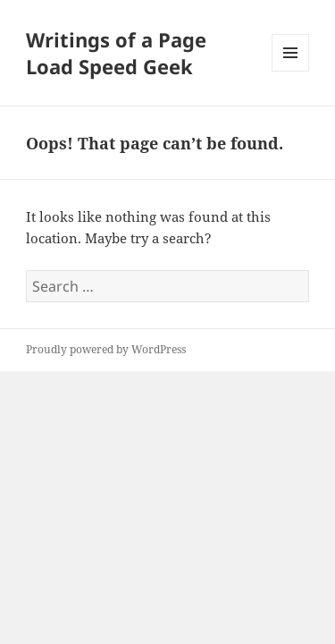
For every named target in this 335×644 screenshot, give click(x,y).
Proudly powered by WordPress (106, 349)
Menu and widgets (291, 71)
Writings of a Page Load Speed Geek (116, 53)
